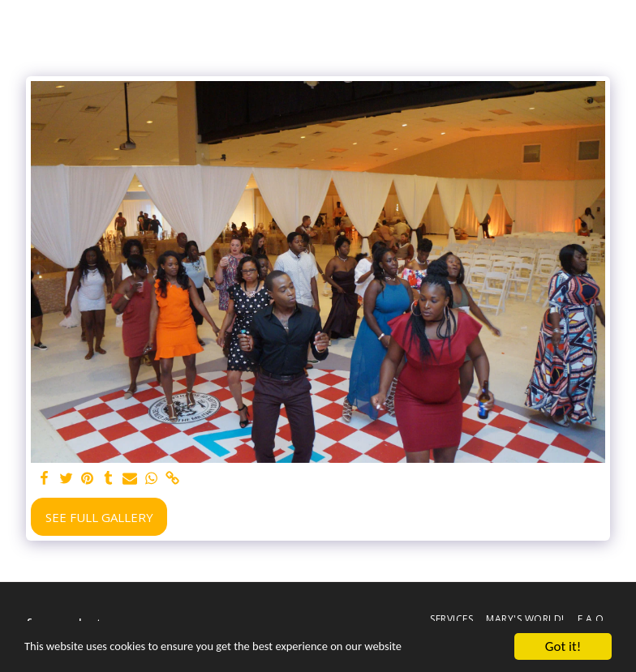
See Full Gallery (99, 517)
